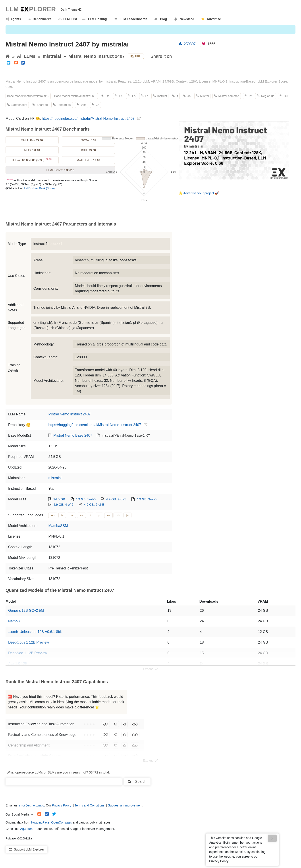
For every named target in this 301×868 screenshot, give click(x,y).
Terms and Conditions (90, 805)
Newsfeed (184, 19)
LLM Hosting (95, 19)
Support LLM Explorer (26, 849)
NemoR (14, 621)
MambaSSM (58, 526)
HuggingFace (40, 822)
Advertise (211, 19)
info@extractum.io (32, 805)
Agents (13, 19)
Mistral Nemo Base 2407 (73, 435)
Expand (150, 669)
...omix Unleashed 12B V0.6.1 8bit (35, 632)
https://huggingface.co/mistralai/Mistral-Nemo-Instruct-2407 (88, 119)
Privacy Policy (62, 805)
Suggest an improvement (125, 805)
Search (137, 782)
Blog (161, 19)
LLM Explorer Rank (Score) (39, 188)
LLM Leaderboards (131, 19)
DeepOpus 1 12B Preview (29, 642)
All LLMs (26, 56)
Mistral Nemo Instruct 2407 (97, 56)
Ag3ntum (26, 829)
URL (136, 56)
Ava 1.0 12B (18, 664)
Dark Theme (71, 10)
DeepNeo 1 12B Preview (28, 653)
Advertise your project (199, 193)
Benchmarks (40, 19)
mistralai (52, 56)
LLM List (68, 19)
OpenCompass (61, 822)
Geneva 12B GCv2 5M (26, 610)
